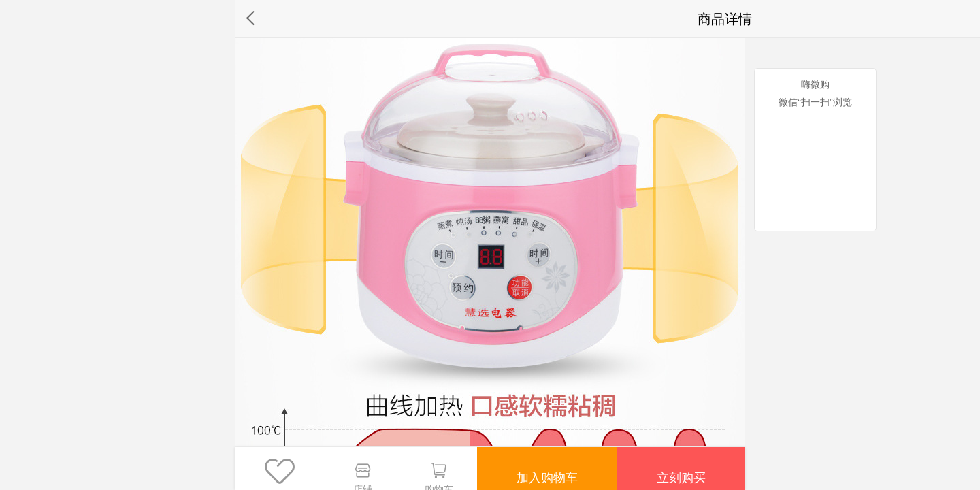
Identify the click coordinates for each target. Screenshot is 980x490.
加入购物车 (542, 468)
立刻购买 (680, 468)
